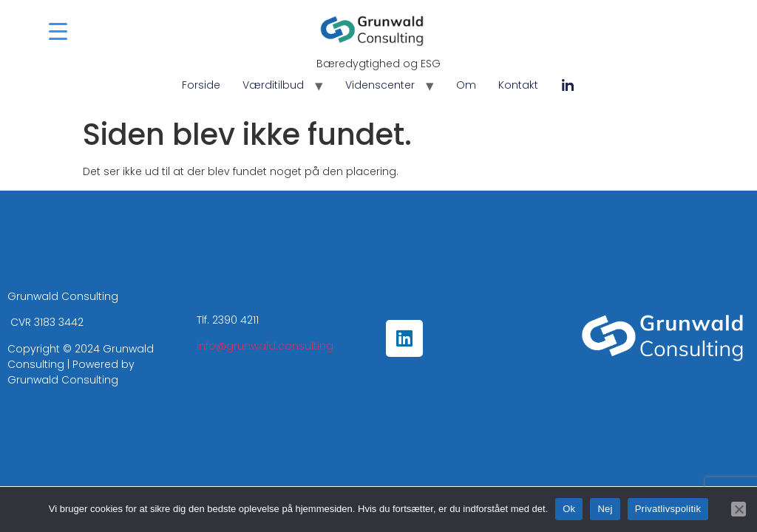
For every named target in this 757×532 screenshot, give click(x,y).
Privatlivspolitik (668, 509)
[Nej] (739, 509)
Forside (201, 85)
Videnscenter (380, 85)
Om (466, 85)
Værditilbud (273, 85)
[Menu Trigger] (58, 31)
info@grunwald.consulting (265, 346)
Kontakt (518, 85)
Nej (605, 509)
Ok (569, 509)
